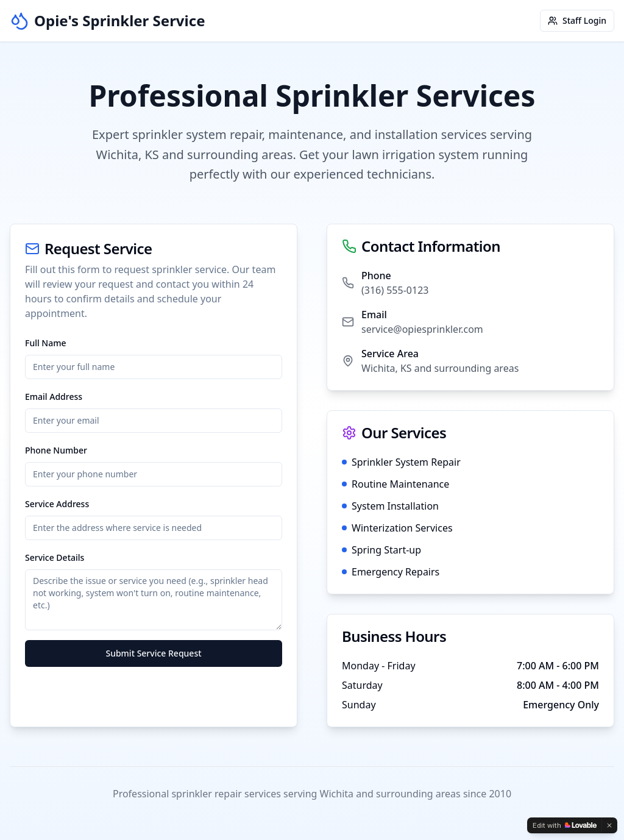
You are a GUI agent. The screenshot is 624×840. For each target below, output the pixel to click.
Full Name (46, 343)
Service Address (57, 504)
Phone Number (56, 450)
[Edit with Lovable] (565, 825)
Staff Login (577, 20)
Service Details (55, 557)
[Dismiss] (609, 825)
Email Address (54, 397)
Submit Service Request (153, 653)
